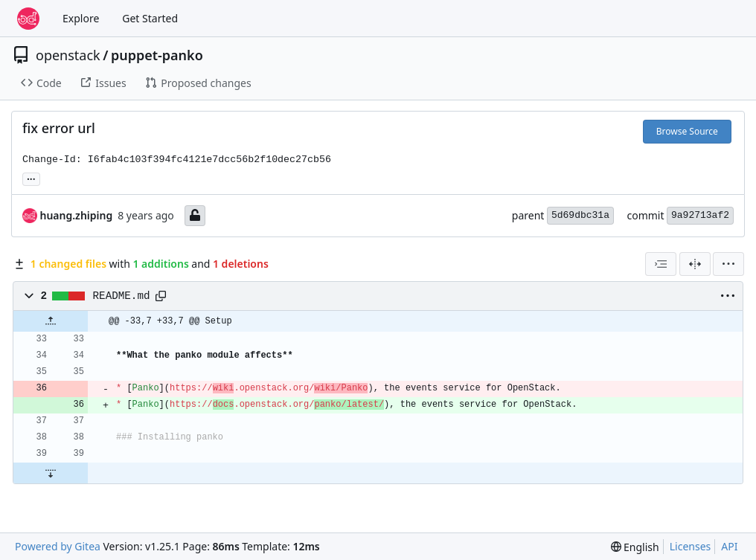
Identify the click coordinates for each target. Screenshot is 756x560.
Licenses (691, 546)
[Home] (28, 19)
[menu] (728, 264)
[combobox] (661, 264)
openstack (68, 55)
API (729, 546)
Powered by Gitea (58, 546)
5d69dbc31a (580, 215)
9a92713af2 (700, 215)
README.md (122, 296)
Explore (81, 18)
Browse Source (687, 131)
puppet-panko (157, 55)
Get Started (150, 18)
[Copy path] (161, 296)
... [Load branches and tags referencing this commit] (31, 178)
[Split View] (695, 264)
